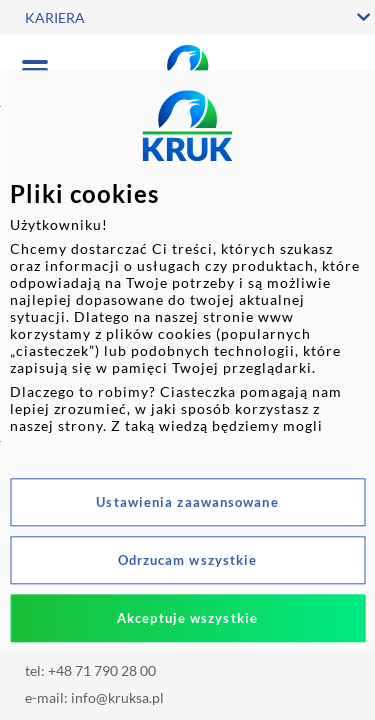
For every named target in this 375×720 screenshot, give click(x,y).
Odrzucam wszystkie (188, 561)
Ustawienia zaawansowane (187, 503)
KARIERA (55, 17)
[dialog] (187, 359)
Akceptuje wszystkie (187, 619)
